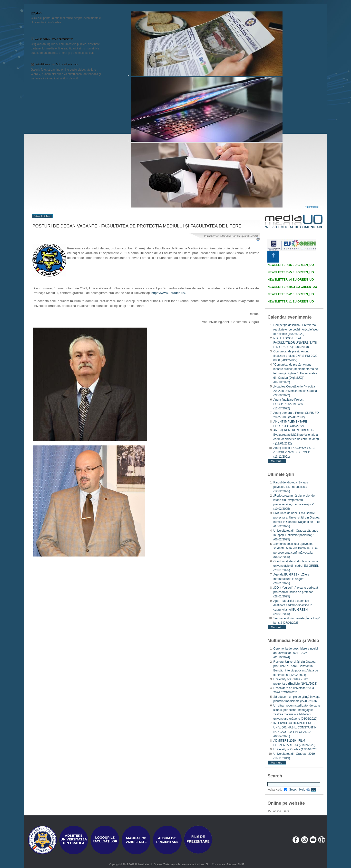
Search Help (299, 790)
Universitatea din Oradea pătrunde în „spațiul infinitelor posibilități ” (296, 535)
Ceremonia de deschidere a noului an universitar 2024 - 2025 (296, 653)
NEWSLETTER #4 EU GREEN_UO (291, 280)
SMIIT (241, 864)
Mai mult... (277, 461)
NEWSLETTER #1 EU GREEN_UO (291, 302)
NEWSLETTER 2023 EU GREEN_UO (292, 287)
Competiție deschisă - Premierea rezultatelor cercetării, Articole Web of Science (296, 330)
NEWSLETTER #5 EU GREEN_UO (291, 272)
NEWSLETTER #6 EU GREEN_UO (291, 265)
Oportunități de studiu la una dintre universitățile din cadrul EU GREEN (296, 566)
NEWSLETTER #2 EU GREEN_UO (291, 294)
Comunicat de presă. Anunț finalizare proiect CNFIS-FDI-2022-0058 (296, 356)
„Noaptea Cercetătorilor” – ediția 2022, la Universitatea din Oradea (295, 391)
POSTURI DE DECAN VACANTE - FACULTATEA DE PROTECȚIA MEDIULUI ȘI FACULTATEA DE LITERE (137, 226)
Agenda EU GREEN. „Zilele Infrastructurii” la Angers (291, 579)
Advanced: (278, 790)
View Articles (42, 216)
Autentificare (312, 207)
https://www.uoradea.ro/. (169, 293)
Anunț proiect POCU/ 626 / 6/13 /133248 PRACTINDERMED (294, 452)
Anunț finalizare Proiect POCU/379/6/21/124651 (289, 404)
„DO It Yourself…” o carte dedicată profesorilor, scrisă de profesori (296, 592)
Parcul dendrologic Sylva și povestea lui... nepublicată (291, 487)
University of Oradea (295, 749)
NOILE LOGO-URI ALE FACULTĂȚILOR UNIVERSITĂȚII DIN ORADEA (295, 343)
